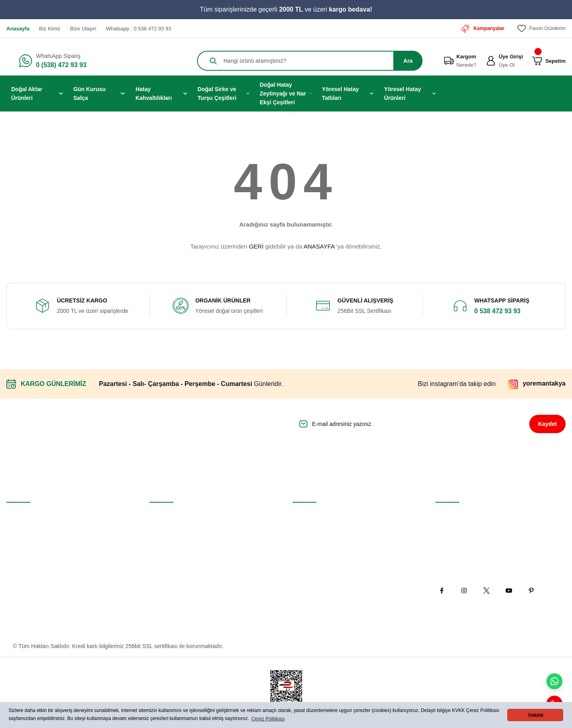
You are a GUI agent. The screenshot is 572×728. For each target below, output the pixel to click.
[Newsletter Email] (405, 424)
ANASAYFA (319, 246)
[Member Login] (491, 61)
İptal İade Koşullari (316, 552)
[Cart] (537, 61)
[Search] (310, 61)
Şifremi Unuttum (26, 552)
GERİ (256, 246)
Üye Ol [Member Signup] (507, 65)
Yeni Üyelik (20, 515)
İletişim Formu (167, 533)
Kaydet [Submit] (547, 424)
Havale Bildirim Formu (177, 552)
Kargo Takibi (165, 570)
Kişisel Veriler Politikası (321, 570)
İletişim (158, 515)
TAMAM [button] (535, 715)
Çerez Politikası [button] (268, 719)
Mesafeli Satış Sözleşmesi (325, 515)
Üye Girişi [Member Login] (511, 57)
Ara (408, 61)
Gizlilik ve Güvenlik (316, 533)
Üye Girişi (19, 533)
